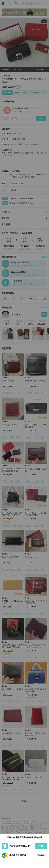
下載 (41, 846)
